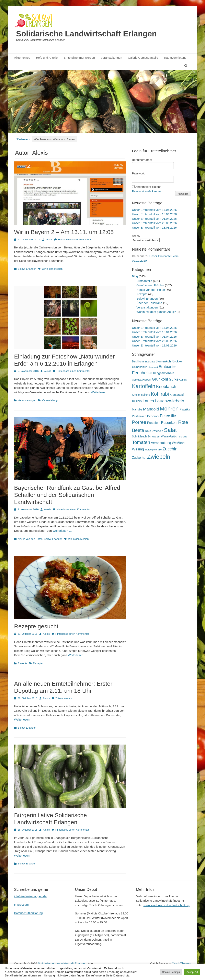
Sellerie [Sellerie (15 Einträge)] (183, 437)
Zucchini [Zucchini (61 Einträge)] (171, 449)
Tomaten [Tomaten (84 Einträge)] (141, 442)
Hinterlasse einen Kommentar (75, 239)
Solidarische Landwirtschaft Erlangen (86, 34)
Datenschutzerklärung (28, 913)
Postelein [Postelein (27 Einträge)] (154, 423)
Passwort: (139, 173)
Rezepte (23, 663)
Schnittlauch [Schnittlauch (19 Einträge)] (139, 437)
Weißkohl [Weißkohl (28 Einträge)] (178, 443)
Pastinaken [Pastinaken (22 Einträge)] (139, 416)
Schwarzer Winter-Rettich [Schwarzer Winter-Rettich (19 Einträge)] (163, 437)
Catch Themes (181, 963)
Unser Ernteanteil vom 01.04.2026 (154, 219)
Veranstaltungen (111, 58)
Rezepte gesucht (36, 626)
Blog (135, 276)
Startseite (23, 139)
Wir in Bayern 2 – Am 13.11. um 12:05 (64, 232)
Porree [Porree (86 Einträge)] (139, 422)
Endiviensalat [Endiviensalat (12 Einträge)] (152, 367)
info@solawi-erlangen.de (30, 896)
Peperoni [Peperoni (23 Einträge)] (153, 416)
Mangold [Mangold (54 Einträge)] (151, 409)
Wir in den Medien (52, 269)
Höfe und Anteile (47, 58)
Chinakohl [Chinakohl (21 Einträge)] (138, 367)
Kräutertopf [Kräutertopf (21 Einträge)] (177, 395)
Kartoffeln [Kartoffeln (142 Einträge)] (144, 386)
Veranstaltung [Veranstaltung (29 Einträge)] (161, 443)
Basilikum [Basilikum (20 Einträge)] (138, 361)
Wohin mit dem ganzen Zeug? (156, 312)
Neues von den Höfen (30, 539)
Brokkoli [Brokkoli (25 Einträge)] (178, 361)
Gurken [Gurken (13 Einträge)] (183, 380)
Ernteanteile (144, 281)
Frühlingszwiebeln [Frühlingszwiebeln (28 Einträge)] (161, 373)
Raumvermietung (175, 58)
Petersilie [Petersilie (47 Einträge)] (168, 416)
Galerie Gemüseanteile (143, 58)
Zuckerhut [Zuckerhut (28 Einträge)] (139, 458)
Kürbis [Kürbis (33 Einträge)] (137, 401)
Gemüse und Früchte (150, 285)
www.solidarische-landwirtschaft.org (167, 905)
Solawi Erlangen (27, 269)
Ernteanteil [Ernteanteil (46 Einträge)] (168, 367)
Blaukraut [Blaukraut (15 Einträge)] (150, 362)
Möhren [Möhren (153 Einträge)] (169, 408)
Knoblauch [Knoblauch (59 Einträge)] (166, 387)
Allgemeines (22, 58)
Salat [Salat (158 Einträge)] (170, 430)
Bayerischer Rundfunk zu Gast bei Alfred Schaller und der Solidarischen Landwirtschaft (67, 495)
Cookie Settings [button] (171, 972)
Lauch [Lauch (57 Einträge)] (148, 401)
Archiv (136, 236)
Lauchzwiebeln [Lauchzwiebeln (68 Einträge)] (170, 401)
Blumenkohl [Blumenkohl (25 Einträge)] (163, 361)
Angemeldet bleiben (148, 187)
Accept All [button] (192, 972)
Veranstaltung (50, 400)
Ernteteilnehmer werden (79, 58)
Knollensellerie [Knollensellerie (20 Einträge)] (141, 395)
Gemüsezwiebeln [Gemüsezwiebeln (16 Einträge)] (142, 380)
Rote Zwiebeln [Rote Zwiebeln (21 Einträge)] (154, 431)
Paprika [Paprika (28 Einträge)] (185, 409)
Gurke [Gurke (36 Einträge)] (174, 379)
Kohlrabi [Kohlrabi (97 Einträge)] (160, 394)
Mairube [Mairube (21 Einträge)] (137, 409)
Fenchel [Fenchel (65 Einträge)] (140, 373)
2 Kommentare (64, 698)
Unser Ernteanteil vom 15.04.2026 (154, 214)
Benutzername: (142, 160)
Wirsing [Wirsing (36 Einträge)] (138, 449)
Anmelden (183, 194)
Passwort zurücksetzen (147, 191)
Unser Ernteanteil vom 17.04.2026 (154, 210)
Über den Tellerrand (149, 303)
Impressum (21, 905)
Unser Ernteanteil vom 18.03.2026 (154, 227)
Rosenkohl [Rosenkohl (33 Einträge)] (169, 423)
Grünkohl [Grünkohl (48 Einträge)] (160, 379)
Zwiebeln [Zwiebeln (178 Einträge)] (159, 457)
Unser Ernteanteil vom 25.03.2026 (154, 223)
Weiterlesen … (101, 392)
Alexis (49, 239)
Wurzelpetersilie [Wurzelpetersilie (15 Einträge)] (153, 450)
